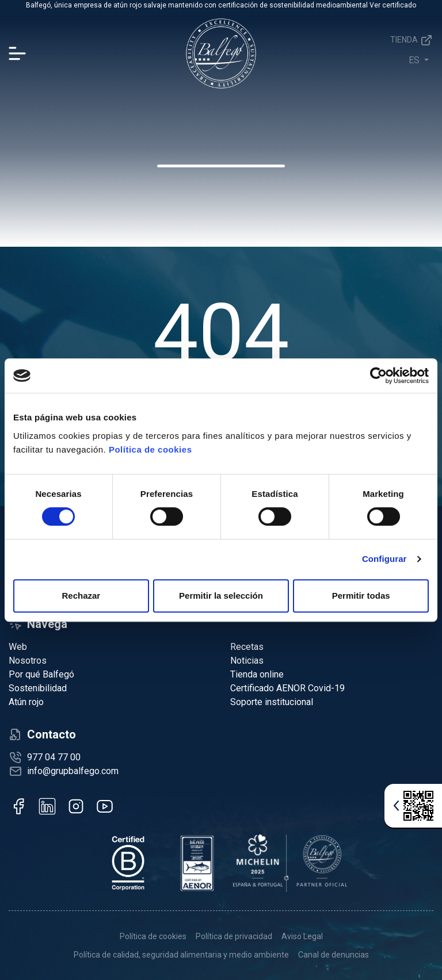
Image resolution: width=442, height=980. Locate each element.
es (415, 60)
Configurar (384, 559)
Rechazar (81, 596)
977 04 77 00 (54, 757)
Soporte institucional (272, 702)
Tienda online (257, 674)
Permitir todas (361, 596)
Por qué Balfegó (41, 674)
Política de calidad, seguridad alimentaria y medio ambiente (181, 955)
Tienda (412, 40)
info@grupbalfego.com (73, 771)
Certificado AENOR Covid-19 (287, 688)
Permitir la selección (221, 596)
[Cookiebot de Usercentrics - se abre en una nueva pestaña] (378, 376)
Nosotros (28, 661)
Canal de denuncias (334, 955)
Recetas (247, 647)
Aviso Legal (302, 936)
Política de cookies (150, 449)
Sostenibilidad (38, 688)
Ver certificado (393, 5)
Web (18, 647)
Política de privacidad (234, 936)
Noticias (247, 661)
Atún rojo (26, 702)
